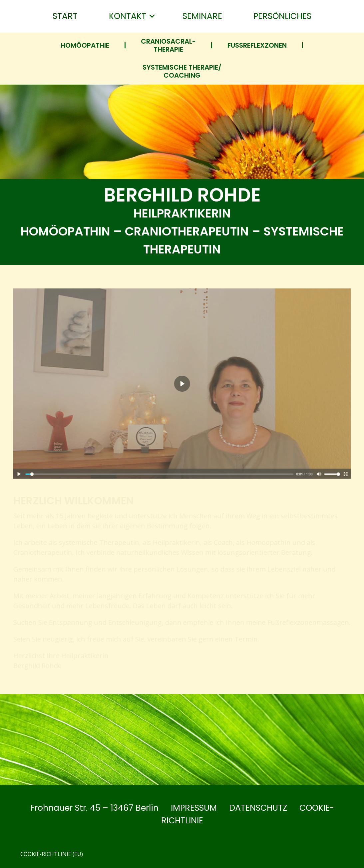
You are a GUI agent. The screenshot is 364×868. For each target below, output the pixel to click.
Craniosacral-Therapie (168, 45)
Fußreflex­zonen (257, 45)
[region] (182, 435)
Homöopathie (85, 45)
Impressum (194, 808)
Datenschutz (258, 808)
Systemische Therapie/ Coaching (182, 71)
